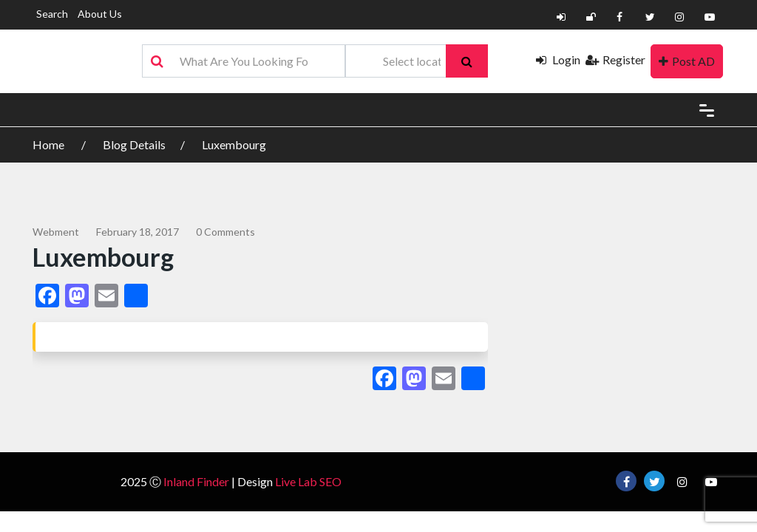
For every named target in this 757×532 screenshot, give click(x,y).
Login (558, 59)
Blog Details (134, 144)
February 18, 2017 (138, 232)
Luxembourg (234, 144)
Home (50, 144)
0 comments (225, 232)
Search (52, 14)
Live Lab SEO (308, 481)
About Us (100, 14)
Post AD (687, 61)
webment (56, 232)
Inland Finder (196, 481)
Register (615, 59)
